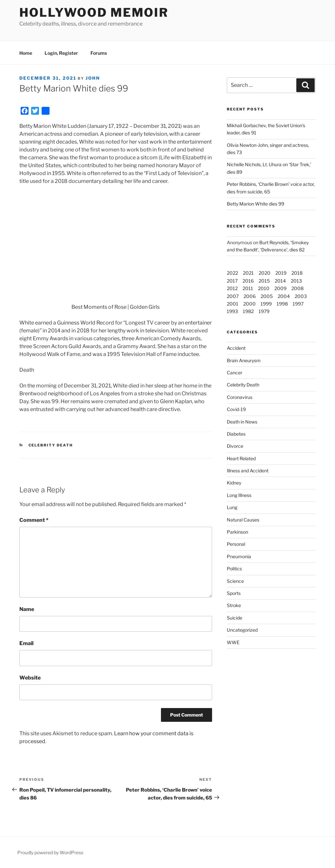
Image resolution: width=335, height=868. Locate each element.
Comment (34, 520)
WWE (233, 642)
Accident (236, 348)
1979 (264, 311)
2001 (233, 304)
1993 (232, 311)
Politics (234, 569)
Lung (232, 507)
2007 (233, 296)
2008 (297, 288)
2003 (301, 296)
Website (30, 678)
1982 (248, 311)
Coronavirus (240, 397)
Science (235, 581)
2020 (265, 273)
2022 (232, 273)
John (93, 78)
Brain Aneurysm (244, 360)
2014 (280, 281)
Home (26, 53)
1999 (266, 304)
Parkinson (237, 532)
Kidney (234, 483)
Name (27, 609)
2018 (297, 273)
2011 (248, 288)
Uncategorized (242, 630)
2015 (264, 281)
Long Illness (239, 495)
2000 (249, 304)
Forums (99, 53)
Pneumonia (239, 556)
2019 (281, 273)
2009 (280, 288)
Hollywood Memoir (94, 12)
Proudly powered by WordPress (50, 852)
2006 (250, 296)
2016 (248, 281)
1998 (282, 304)
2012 (232, 288)
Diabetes (236, 434)
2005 (267, 296)
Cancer (235, 373)
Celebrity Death (51, 445)
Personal (236, 544)
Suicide (235, 618)
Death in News (242, 422)
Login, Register (61, 53)
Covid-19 (236, 409)
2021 (248, 273)
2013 (296, 281)
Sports (234, 593)
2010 (264, 288)
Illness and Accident (248, 471)
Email (26, 643)
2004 (284, 296)
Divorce (235, 446)
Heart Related (241, 458)
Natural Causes (243, 520)
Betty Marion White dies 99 (256, 204)
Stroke (234, 605)
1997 (298, 304)
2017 (232, 281)
